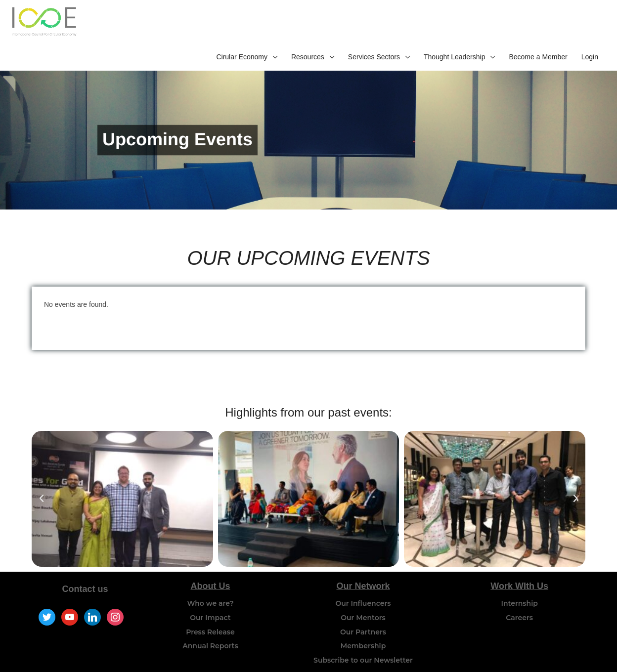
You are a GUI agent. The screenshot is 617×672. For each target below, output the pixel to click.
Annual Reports (210, 623)
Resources (308, 24)
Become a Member (538, 24)
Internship (520, 580)
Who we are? (210, 580)
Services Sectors (374, 24)
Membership (363, 623)
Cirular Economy (242, 24)
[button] (42, 475)
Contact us (85, 566)
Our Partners (363, 608)
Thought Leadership (455, 24)
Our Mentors (363, 594)
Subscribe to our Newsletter (363, 637)
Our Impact (210, 594)
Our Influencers (363, 580)
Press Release (210, 608)
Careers (519, 594)
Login (590, 24)
